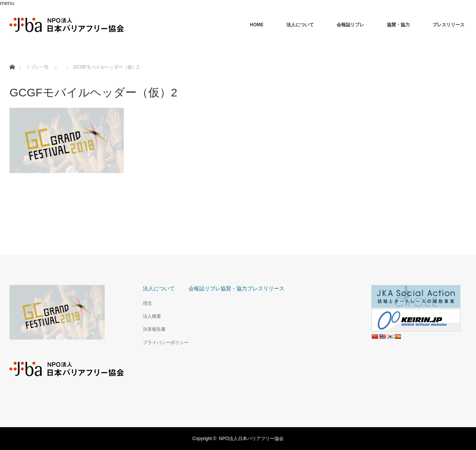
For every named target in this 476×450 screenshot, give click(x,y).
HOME (257, 25)
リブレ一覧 (37, 67)
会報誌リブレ (350, 25)
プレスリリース (449, 25)
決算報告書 (154, 329)
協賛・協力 (398, 25)
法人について (300, 25)
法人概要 (152, 316)
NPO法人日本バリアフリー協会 (251, 439)
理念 (147, 303)
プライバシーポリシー (166, 343)
